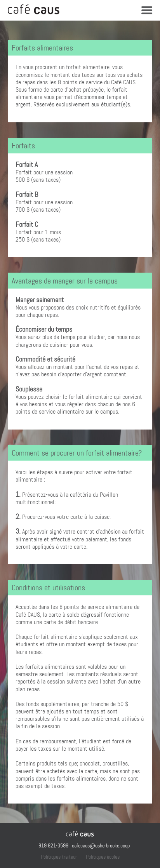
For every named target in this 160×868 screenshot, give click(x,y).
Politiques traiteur (59, 857)
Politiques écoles (103, 857)
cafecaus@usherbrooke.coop (101, 845)
